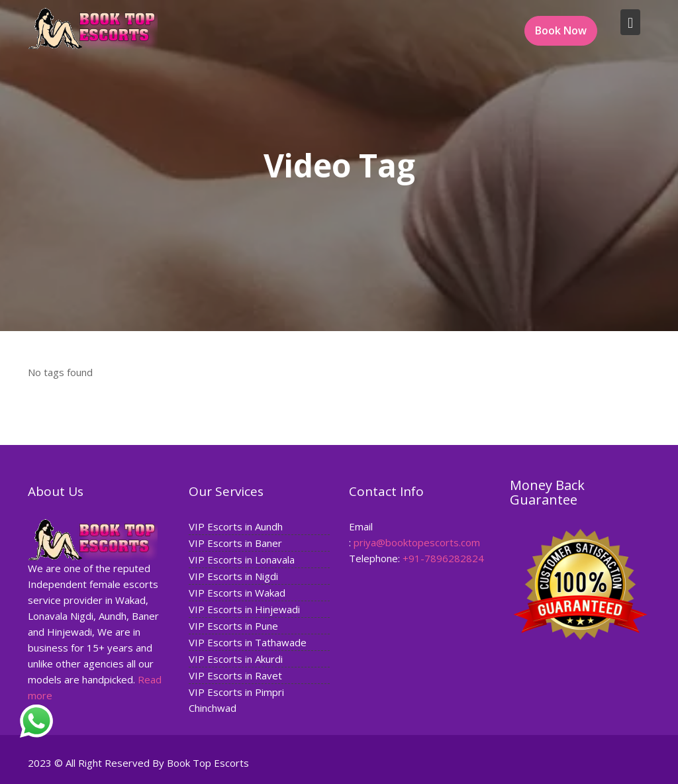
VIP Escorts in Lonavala (242, 559)
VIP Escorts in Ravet (235, 675)
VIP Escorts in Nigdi (233, 575)
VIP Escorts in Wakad (237, 592)
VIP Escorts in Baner (235, 542)
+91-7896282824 (443, 558)
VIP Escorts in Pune (233, 625)
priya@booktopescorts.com (417, 542)
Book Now (561, 30)
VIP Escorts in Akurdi (236, 658)
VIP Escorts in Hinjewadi (244, 609)
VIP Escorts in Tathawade (248, 642)
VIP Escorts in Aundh (236, 526)
